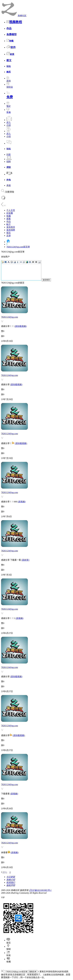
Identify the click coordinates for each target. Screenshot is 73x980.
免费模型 (12, 34)
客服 (9, 112)
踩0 (3, 336)
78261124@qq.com (10, 317)
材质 (10, 54)
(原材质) (25, 560)
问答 (9, 155)
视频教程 (14, 22)
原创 (9, 80)
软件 (11, 47)
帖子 (9, 224)
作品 (9, 28)
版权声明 (11, 885)
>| (10, 872)
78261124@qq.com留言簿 (18, 247)
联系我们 (11, 882)
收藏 (9, 216)
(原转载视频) (21, 326)
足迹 (9, 236)
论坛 (9, 66)
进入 (9, 122)
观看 (9, 219)
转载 (10, 41)
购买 (9, 72)
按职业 (10, 86)
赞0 (3, 331)
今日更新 (11, 877)
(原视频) (22, 502)
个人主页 (11, 210)
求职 (9, 167)
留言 (9, 233)
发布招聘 (11, 230)
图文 (9, 60)
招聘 (9, 162)
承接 (9, 185)
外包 (9, 180)
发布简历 (11, 227)
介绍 (9, 125)
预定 (9, 105)
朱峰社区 (22, 16)
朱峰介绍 (11, 880)
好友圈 (10, 213)
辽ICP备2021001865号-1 (40, 890)
